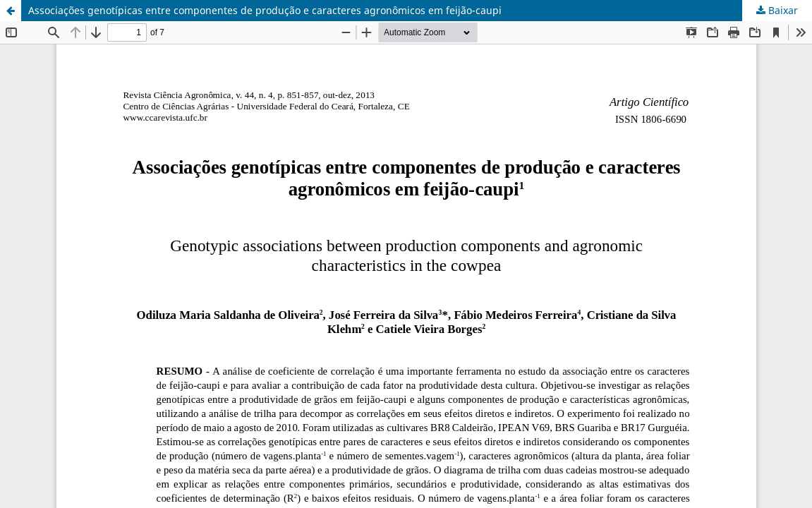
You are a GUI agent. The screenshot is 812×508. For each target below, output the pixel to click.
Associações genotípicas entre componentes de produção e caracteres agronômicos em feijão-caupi (265, 10)
